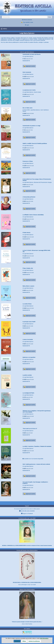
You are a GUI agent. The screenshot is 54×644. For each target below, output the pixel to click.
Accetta (17, 641)
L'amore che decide (28, 339)
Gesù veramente (27, 72)
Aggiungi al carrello (29, 66)
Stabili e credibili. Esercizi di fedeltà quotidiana (35, 143)
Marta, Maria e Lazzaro (28, 286)
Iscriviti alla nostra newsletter (27, 511)
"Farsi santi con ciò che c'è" (30, 429)
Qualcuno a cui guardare (29, 357)
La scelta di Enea (27, 304)
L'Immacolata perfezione (29, 197)
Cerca (50, 17)
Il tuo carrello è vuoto (27, 22)
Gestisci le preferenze (34, 641)
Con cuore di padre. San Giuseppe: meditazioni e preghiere (35, 483)
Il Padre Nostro (26, 233)
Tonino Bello (27, 110)
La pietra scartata (27, 375)
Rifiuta (24, 641)
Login (27, 25)
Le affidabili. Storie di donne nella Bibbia (33, 215)
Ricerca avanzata (27, 20)
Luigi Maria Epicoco (29, 56)
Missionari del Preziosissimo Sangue (43, 182)
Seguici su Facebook (27, 514)
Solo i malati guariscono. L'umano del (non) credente (36, 464)
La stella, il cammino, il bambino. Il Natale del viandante (37, 446)
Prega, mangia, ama (28, 268)
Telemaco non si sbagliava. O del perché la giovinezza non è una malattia (37, 411)
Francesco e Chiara (28, 161)
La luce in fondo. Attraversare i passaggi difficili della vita (36, 251)
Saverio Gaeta (37, 92)
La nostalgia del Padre (28, 393)
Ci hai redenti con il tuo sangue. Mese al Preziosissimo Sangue (37, 180)
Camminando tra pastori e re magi (31, 126)
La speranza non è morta (29, 90)
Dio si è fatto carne (27, 108)
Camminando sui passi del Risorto (32, 54)
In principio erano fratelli (29, 322)
